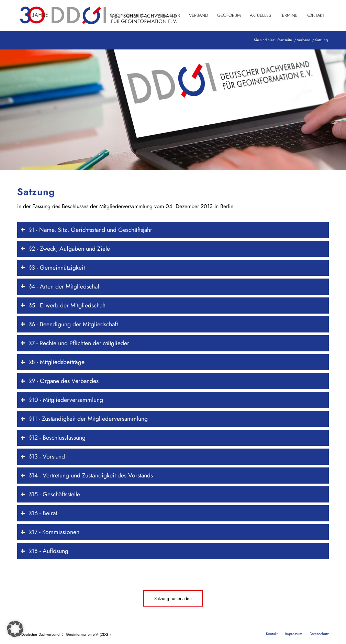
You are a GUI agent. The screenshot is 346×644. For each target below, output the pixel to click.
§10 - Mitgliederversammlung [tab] (62, 400)
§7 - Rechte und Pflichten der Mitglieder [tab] (75, 343)
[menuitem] (129, 15)
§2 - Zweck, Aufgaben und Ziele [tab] (65, 249)
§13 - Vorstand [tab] (43, 456)
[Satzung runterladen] (173, 598)
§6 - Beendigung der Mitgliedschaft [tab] (69, 324)
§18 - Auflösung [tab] (44, 551)
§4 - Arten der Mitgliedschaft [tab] (61, 286)
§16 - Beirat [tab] (39, 513)
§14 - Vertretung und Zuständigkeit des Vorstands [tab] (87, 475)
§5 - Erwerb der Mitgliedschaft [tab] (63, 305)
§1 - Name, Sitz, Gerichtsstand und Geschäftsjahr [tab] (86, 230)
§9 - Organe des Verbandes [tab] (60, 381)
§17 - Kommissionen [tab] (50, 532)
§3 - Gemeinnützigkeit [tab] (53, 268)
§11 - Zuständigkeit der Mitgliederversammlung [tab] (84, 419)
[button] (15, 629)
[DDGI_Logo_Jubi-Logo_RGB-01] (98, 15)
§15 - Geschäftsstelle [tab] (50, 494)
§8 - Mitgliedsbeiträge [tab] (53, 362)
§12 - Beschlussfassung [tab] (53, 438)
